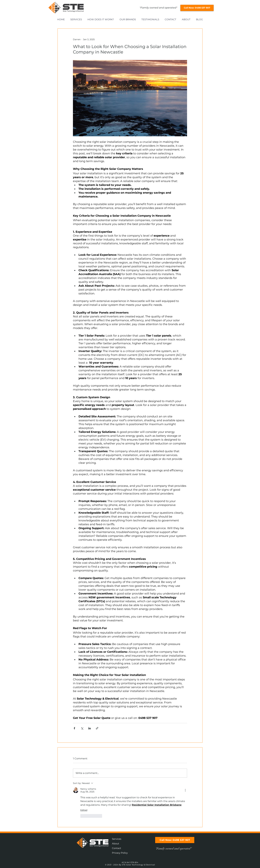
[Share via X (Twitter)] (82, 728)
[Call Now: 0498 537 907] (197, 8)
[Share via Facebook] (74, 728)
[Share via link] (97, 728)
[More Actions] (185, 790)
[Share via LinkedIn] (90, 728)
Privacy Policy (120, 853)
